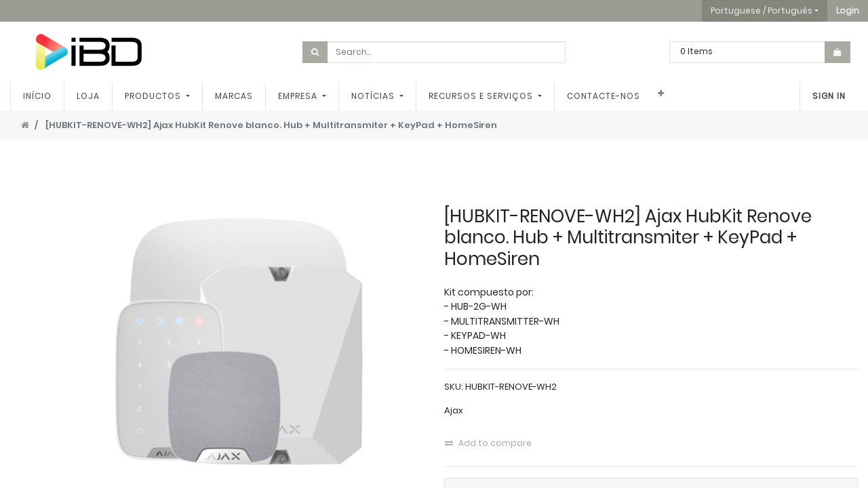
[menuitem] (37, 96)
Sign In (829, 96)
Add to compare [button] (488, 443)
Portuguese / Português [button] (762, 11)
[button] (848, 11)
